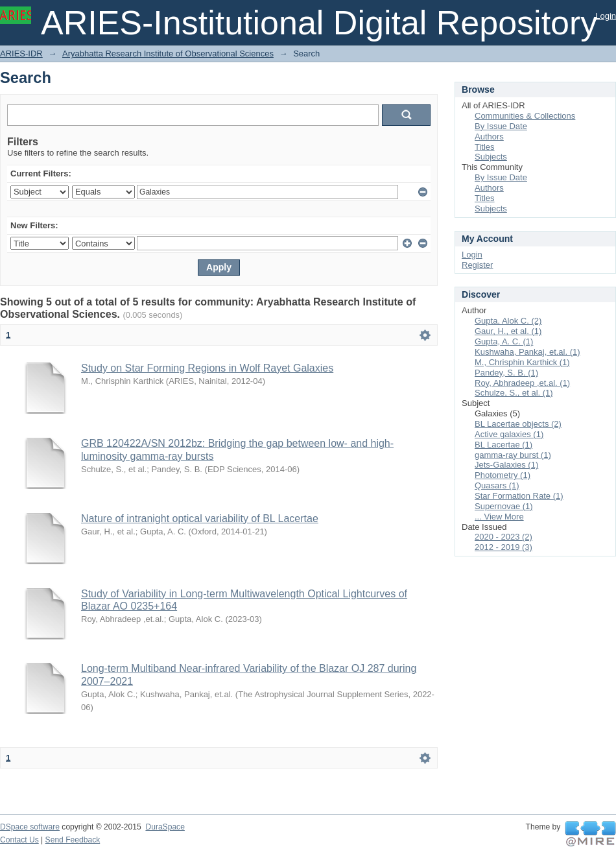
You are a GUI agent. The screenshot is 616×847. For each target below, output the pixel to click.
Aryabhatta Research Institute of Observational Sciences (168, 54)
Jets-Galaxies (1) (506, 465)
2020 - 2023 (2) (503, 537)
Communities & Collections (525, 116)
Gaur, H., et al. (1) (508, 331)
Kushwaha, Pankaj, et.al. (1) (527, 352)
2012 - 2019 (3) (503, 547)
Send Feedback (73, 840)
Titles (485, 147)
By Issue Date (501, 126)
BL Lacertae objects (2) (518, 424)
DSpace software (30, 827)
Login (606, 16)
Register (477, 265)
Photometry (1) (503, 475)
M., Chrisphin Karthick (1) (522, 362)
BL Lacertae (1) (503, 445)
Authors (489, 137)
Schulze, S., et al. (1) (514, 393)
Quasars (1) (497, 485)
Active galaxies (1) (509, 434)
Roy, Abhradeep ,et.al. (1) (522, 383)
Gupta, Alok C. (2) (508, 321)
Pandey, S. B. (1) (506, 373)
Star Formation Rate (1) (519, 496)
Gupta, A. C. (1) (504, 341)
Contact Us (19, 840)
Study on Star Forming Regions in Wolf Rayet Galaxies (207, 368)
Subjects (491, 157)
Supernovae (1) (504, 506)
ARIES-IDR (21, 54)
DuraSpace (165, 827)
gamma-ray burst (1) (513, 455)
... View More (499, 517)
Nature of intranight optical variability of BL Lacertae (200, 519)
